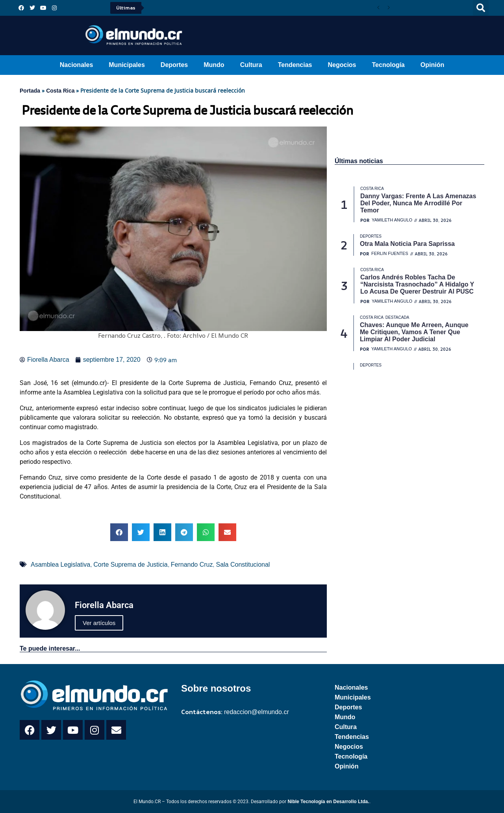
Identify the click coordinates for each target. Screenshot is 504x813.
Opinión (432, 65)
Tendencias (295, 65)
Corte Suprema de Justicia (131, 565)
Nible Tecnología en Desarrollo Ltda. (328, 802)
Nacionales (76, 65)
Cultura (251, 65)
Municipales (127, 65)
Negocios (342, 65)
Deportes (174, 65)
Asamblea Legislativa (60, 565)
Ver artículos (99, 623)
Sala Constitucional (243, 565)
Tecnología (388, 65)
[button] (481, 8)
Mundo (214, 65)
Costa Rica (60, 91)
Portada (30, 91)
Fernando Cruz (192, 565)
